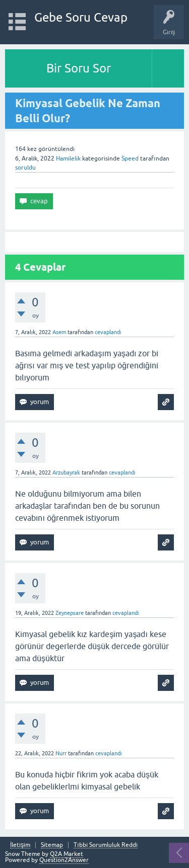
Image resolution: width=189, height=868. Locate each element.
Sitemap (52, 845)
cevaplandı (108, 332)
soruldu (25, 168)
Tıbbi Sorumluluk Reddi (105, 845)
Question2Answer (64, 860)
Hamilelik (68, 159)
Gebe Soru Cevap (81, 17)
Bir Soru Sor (79, 68)
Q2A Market (67, 854)
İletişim (20, 845)
